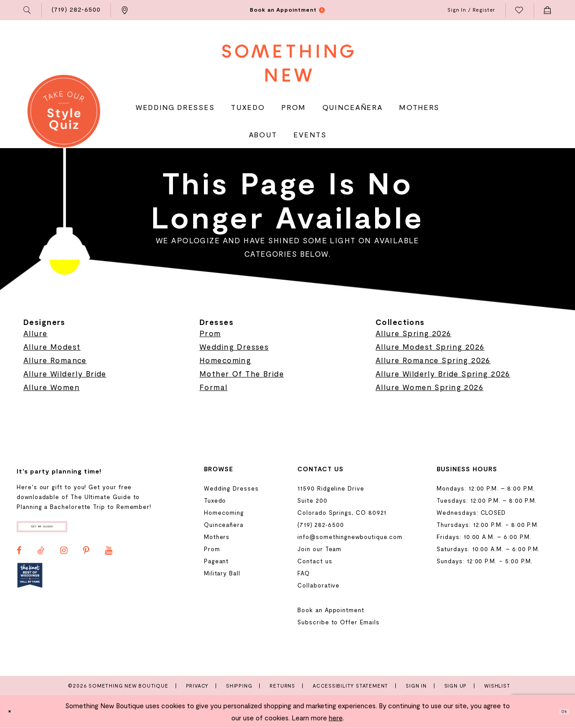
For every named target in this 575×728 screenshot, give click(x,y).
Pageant (217, 561)
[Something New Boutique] (288, 63)
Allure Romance (55, 360)
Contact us (315, 561)
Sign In (416, 686)
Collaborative (318, 585)
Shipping (239, 686)
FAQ (304, 573)
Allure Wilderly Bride (65, 373)
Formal (214, 387)
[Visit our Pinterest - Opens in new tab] (86, 557)
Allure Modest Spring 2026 (430, 346)
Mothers (217, 537)
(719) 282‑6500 (321, 525)
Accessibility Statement (350, 686)
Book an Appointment (331, 610)
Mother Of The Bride (242, 373)
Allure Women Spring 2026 (429, 387)
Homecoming (225, 360)
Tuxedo (215, 500)
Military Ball (222, 573)
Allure (35, 333)
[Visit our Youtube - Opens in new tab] (109, 557)
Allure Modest (52, 346)
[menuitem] (28, 10)
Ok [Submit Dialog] (560, 711)
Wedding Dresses (234, 346)
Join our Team (319, 549)
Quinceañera (224, 525)
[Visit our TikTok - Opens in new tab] (41, 557)
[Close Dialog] (14, 712)
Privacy (197, 686)
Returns (282, 686)
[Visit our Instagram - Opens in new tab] (64, 557)
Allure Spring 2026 (414, 333)
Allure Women (51, 387)
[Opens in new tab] (30, 582)
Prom (210, 333)
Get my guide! (66, 530)
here (336, 718)
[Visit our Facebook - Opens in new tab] (19, 557)
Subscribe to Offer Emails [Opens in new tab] (338, 622)
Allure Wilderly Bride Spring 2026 (443, 373)
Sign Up (456, 686)
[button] (28, 10)
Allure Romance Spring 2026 (433, 360)
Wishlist (497, 686)
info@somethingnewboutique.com (350, 537)
